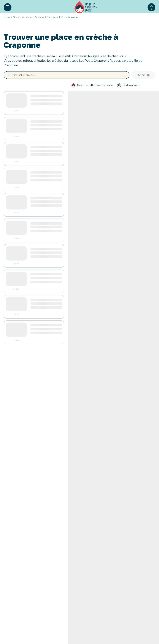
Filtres (144, 75)
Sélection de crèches (151, 7)
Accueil (86, 7)
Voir (17, 111)
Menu (8, 7)
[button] (8, 7)
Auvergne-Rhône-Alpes (46, 17)
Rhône (62, 17)
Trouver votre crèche (23, 17)
